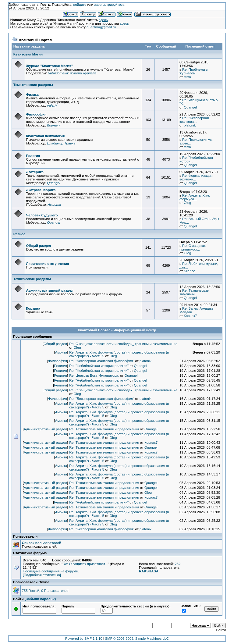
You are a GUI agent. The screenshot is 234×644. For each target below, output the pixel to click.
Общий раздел (38, 246)
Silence (189, 271)
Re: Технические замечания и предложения (104, 429)
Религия (33, 156)
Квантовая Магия (28, 54)
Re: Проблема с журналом (193, 71)
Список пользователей (42, 543)
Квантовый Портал (35, 40)
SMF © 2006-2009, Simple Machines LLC (137, 639)
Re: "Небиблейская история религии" (99, 366)
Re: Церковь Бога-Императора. (94, 375)
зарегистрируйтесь (109, 5)
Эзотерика (35, 172)
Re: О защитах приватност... (193, 247)
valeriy (52, 105)
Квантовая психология (45, 136)
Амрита (55, 205)
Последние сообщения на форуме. (51, 571)
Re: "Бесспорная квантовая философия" (102, 361)
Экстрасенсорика (41, 190)
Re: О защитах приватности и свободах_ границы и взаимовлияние (123, 344)
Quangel (190, 107)
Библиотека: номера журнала (72, 73)
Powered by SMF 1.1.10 (84, 639)
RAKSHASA (149, 571)
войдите (80, 5)
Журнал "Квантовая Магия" (49, 66)
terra (187, 77)
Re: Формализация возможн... (196, 177)
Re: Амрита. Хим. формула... (195, 197)
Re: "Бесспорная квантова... (194, 120)
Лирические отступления (47, 264)
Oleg (187, 203)
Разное (19, 234)
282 (177, 564)
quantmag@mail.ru (101, 27)
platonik (190, 125)
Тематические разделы (33, 85)
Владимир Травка (61, 143)
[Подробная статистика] (42, 575)
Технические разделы (32, 279)
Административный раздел (50, 290)
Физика (32, 94)
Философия (36, 114)
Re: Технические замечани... (194, 292)
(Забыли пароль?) (40, 599)
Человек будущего (42, 215)
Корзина (33, 308)
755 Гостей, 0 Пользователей (45, 591)
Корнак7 (53, 125)
